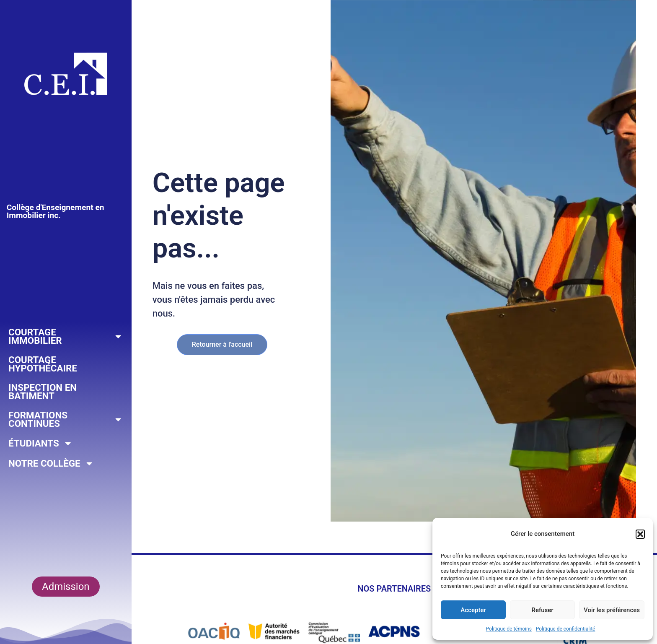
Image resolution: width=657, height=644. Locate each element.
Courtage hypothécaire (43, 364)
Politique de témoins (509, 629)
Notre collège (51, 463)
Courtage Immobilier (66, 336)
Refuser (542, 610)
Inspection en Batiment (43, 392)
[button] (640, 534)
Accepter (473, 610)
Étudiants (40, 443)
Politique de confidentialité (566, 629)
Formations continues (66, 419)
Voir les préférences (612, 610)
